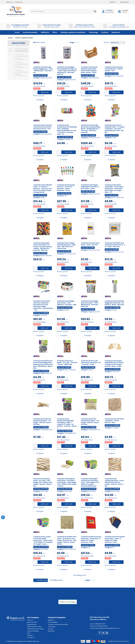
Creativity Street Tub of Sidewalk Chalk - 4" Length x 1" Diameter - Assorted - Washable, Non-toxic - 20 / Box (115, 129)
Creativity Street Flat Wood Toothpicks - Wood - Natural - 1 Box (114, 421)
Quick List (111, 2)
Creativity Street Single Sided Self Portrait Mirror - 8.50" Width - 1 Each (90, 187)
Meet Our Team (32, 622)
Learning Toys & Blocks (95, 138)
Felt (89, 547)
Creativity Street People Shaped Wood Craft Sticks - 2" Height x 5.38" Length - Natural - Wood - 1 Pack (115, 364)
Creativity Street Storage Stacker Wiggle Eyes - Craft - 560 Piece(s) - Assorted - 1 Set (43, 70)
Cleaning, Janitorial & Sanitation (73, 32)
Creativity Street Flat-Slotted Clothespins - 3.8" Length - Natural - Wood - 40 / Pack (90, 422)
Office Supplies (53, 622)
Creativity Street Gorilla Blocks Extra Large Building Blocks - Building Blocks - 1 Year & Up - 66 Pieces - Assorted (91, 129)
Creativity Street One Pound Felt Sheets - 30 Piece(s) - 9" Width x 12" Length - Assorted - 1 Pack (91, 539)
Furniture (105, 32)
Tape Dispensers (93, 78)
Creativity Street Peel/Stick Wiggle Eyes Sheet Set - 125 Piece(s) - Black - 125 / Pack (114, 303)
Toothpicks (115, 428)
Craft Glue (44, 315)
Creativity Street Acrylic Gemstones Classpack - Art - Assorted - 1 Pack (91, 363)
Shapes (91, 370)
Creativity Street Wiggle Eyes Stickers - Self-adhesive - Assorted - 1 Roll (67, 303)
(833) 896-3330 (102, 626)
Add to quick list (39, 96)
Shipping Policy (32, 624)
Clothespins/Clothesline (48, 430)
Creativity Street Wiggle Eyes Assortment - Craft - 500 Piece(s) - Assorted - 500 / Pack (90, 304)
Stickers (67, 310)
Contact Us (19, 2)
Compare (38, 100)
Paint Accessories (118, 76)
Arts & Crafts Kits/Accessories (122, 197)
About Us (9, 2)
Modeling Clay (69, 139)
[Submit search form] (95, 11)
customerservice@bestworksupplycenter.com (105, 628)
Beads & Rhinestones (47, 256)
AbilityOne (45, 32)
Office (55, 32)
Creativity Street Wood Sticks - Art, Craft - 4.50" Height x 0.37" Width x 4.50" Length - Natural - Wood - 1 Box (43, 482)
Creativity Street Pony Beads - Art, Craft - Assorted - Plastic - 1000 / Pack (67, 363)
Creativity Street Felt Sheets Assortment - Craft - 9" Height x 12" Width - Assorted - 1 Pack (115, 539)
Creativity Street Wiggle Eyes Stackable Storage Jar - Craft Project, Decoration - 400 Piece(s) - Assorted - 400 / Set (67, 71)
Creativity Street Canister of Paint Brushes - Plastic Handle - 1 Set (114, 69)
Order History (123, 2)
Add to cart (45, 92)
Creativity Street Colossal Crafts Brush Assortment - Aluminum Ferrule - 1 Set (43, 127)
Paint (66, 196)
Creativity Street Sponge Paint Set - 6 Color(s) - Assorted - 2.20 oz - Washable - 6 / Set (66, 188)
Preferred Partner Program (36, 629)
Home (17, 32)
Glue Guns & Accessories (72, 254)
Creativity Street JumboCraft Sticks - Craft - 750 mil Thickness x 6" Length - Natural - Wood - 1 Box (115, 482)
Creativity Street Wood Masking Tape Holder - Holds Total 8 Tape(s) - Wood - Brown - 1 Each (89, 70)
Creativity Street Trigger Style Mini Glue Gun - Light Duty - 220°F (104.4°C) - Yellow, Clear (66, 246)
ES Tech (126, 641)
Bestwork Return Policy (34, 627)
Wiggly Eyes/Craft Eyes (48, 78)
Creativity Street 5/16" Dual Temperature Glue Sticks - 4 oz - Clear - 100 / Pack (115, 245)
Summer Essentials (30, 32)
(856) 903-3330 (100, 624)
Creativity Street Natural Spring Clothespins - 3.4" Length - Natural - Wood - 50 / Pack (42, 422)
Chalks (114, 138)
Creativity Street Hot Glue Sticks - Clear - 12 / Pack (90, 244)
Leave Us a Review (33, 631)
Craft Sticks (116, 372)
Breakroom (116, 32)
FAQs (29, 633)
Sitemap (30, 635)
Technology (93, 32)
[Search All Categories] (63, 11)
